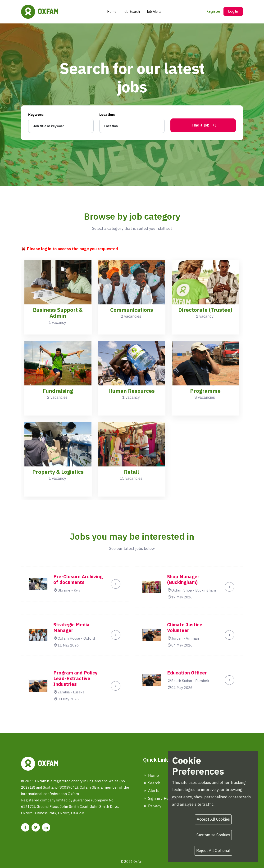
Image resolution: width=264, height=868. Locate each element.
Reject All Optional (213, 850)
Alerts (151, 791)
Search (152, 783)
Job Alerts (154, 12)
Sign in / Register (161, 798)
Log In (233, 11)
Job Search (132, 12)
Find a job (204, 125)
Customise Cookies (213, 835)
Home (112, 12)
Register (213, 11)
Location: (107, 115)
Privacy (152, 806)
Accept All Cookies (213, 819)
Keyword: (36, 115)
